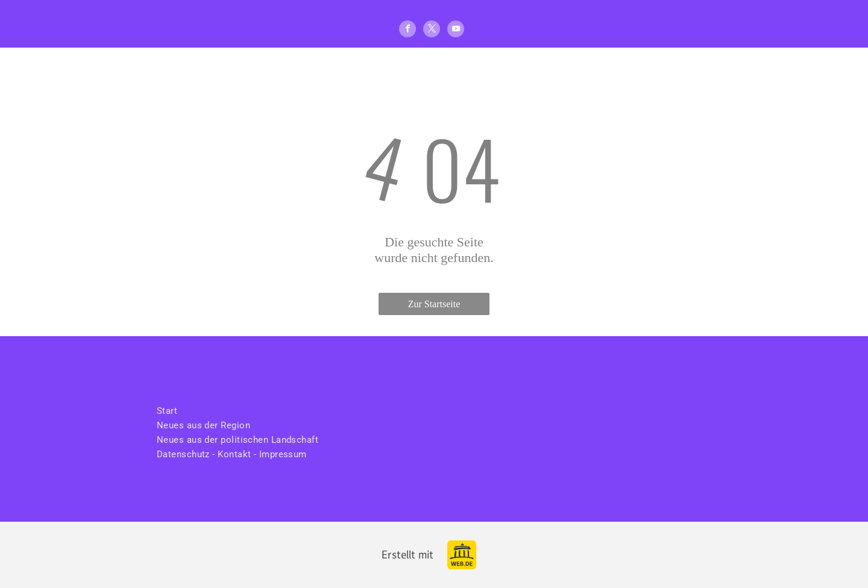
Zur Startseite (434, 304)
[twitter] (432, 30)
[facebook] (407, 30)
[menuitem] (238, 411)
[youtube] (456, 30)
